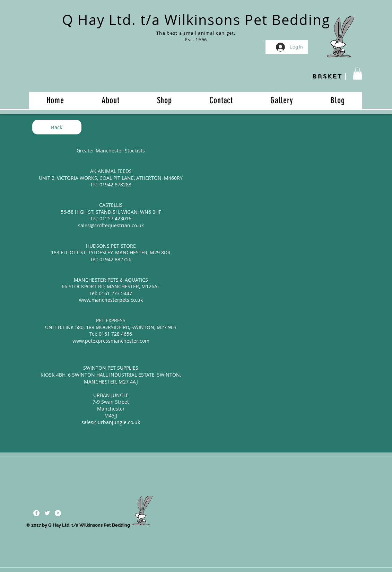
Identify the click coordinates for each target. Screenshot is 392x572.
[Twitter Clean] (47, 513)
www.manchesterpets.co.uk (111, 300)
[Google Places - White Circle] (58, 513)
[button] (358, 74)
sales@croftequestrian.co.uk (111, 225)
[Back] (57, 127)
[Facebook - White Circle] (36, 513)
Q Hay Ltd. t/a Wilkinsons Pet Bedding (196, 20)
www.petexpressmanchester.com (111, 341)
